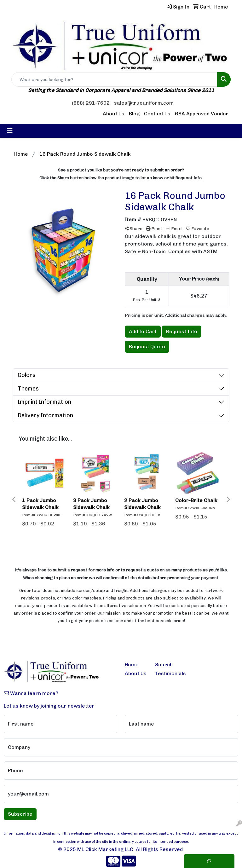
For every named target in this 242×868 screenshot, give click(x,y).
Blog (134, 114)
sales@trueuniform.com (144, 103)
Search (164, 665)
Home (132, 665)
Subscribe (20, 814)
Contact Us (157, 114)
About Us (114, 114)
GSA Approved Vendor (202, 114)
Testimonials (166, 673)
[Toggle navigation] (10, 131)
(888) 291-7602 (91, 103)
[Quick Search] (114, 79)
